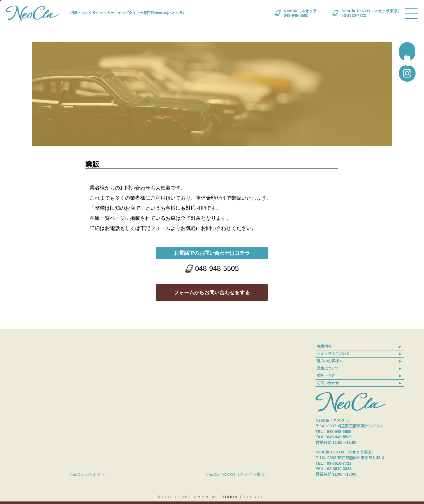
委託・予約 (326, 376)
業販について (328, 368)
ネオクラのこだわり (333, 354)
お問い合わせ (328, 383)
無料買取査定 (407, 52)
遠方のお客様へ (330, 361)
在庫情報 (324, 346)
